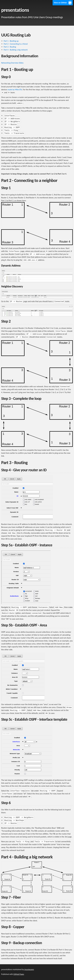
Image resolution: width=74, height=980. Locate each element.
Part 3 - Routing (10, 47)
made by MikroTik (15, 90)
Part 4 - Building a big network (16, 50)
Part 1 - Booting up (11, 41)
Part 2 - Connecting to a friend (16, 44)
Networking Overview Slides (12, 63)
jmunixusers (29, 969)
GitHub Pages (19, 974)
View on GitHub (60, 3)
